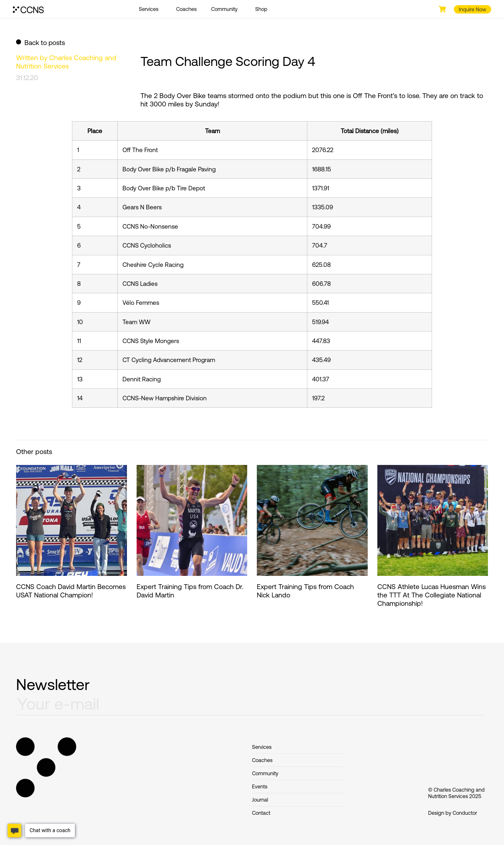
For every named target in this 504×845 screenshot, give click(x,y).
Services (150, 9)
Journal (260, 800)
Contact (261, 813)
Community (226, 9)
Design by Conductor (453, 813)
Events (260, 786)
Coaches (186, 9)
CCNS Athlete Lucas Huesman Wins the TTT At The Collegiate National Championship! (432, 595)
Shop (261, 9)
